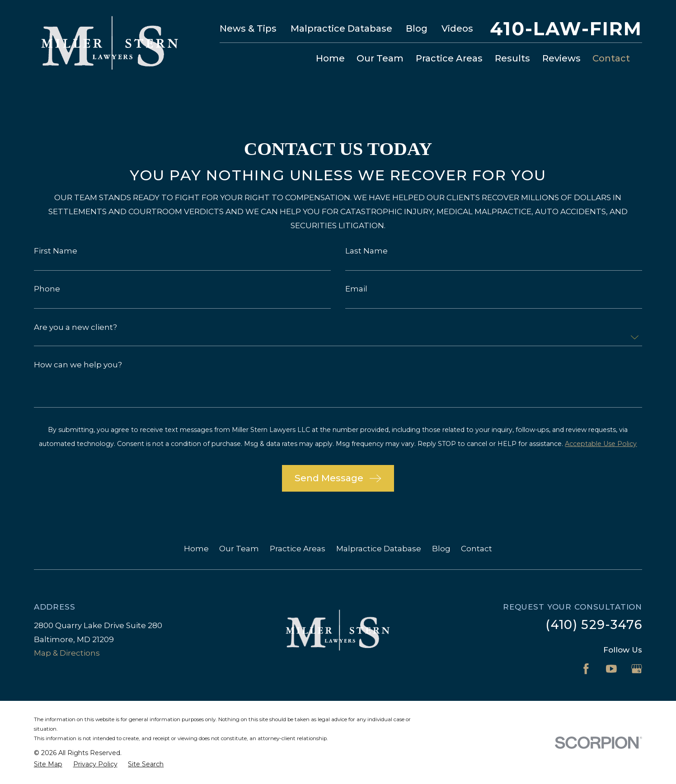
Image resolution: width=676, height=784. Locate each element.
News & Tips (248, 28)
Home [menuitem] (330, 58)
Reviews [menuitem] (561, 58)
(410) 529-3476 (594, 625)
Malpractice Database (341, 28)
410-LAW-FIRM (566, 29)
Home (196, 549)
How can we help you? (78, 365)
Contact (476, 549)
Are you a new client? (75, 327)
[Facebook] (586, 669)
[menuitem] (48, 764)
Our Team (239, 549)
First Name (56, 251)
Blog (417, 28)
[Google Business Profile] (637, 669)
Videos (457, 28)
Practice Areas (298, 549)
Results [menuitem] (512, 58)
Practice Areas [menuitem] (449, 58)
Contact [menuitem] (611, 58)
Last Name (366, 251)
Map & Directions (67, 653)
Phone (47, 289)
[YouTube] (611, 669)
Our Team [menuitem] (380, 58)
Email (356, 289)
